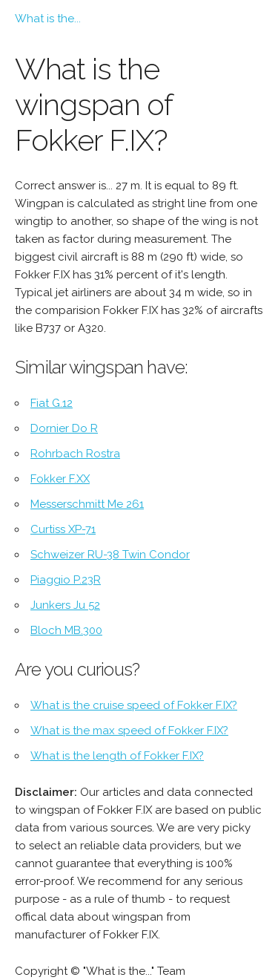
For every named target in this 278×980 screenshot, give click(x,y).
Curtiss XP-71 (63, 529)
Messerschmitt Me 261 (87, 504)
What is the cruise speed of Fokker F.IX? (134, 705)
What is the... (48, 19)
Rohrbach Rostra (75, 454)
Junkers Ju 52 (65, 605)
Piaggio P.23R (66, 580)
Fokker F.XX (60, 479)
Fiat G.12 (52, 403)
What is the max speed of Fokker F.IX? (129, 731)
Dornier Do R (64, 428)
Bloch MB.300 (66, 630)
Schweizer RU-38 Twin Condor (110, 555)
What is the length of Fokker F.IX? (117, 756)
